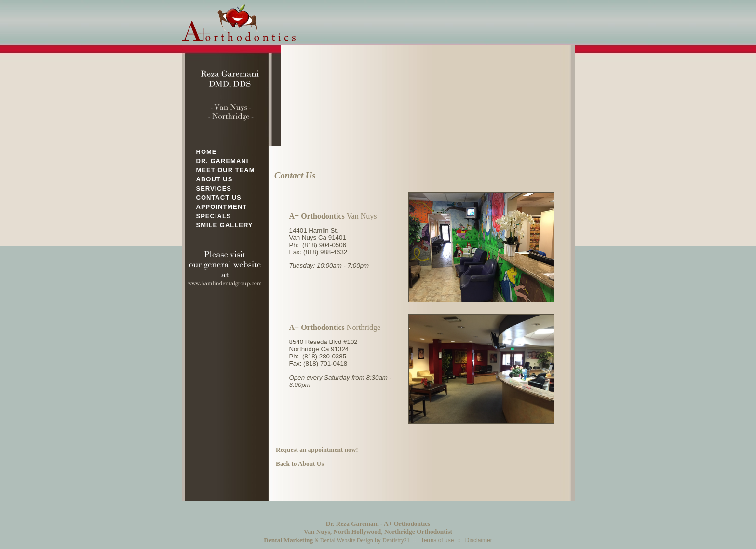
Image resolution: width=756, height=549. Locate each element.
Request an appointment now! (317, 449)
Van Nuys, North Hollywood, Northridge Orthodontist (378, 531)
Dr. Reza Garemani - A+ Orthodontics (378, 524)
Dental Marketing (288, 540)
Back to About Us (300, 463)
